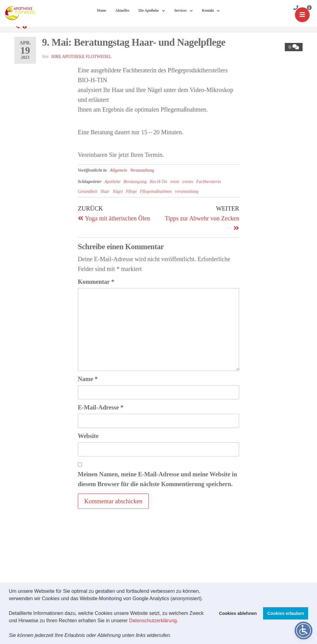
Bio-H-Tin (158, 182)
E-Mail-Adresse (101, 407)
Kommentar (96, 282)
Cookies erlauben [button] (286, 613)
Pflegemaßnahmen (156, 191)
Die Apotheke (149, 10)
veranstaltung (187, 191)
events (188, 182)
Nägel (118, 191)
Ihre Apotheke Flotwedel (81, 57)
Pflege (132, 191)
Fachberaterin (209, 182)
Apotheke (113, 182)
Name (88, 379)
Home (102, 10)
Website (88, 436)
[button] (174, 636)
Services (180, 10)
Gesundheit (88, 191)
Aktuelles (122, 10)
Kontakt (208, 10)
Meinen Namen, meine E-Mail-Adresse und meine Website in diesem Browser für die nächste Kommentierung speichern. (157, 479)
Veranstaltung (142, 170)
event (175, 182)
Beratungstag (135, 182)
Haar (105, 191)
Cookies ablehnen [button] (238, 613)
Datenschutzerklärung (153, 621)
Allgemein (118, 170)
